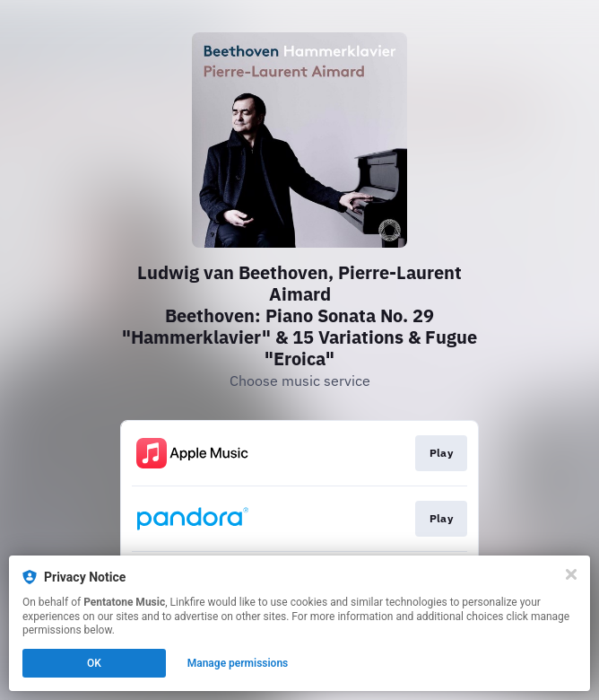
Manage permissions (238, 663)
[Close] (571, 574)
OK (94, 663)
